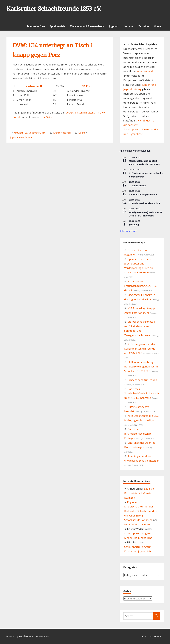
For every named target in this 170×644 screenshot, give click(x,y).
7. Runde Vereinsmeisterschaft (145, 203)
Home (158, 26)
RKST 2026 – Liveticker (138, 524)
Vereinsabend (145, 71)
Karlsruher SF (34, 86)
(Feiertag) (134, 225)
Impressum (156, 636)
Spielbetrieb (57, 26)
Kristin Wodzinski (62, 133)
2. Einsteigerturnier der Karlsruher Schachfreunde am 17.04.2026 (140, 349)
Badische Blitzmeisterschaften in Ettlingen (138, 434)
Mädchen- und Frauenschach (87, 26)
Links (143, 636)
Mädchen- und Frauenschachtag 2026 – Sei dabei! (141, 286)
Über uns (128, 26)
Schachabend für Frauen (142, 380)
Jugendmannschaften (21, 137)
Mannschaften (36, 26)
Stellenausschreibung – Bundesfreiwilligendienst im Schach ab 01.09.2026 (141, 366)
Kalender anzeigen (128, 231)
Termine (144, 26)
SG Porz (87, 86)
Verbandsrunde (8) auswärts (143, 194)
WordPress (25, 636)
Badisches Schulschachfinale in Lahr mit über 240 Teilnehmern (142, 393)
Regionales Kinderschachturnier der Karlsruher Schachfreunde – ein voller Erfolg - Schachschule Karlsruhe (141, 511)
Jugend (113, 26)
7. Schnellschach (138, 186)
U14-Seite (46, 117)
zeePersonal (42, 636)
